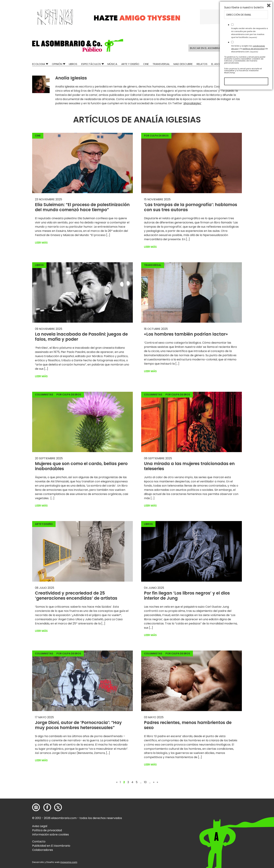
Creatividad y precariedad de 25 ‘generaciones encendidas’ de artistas (77, 596)
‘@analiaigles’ (192, 103)
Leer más (41, 243)
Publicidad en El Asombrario (51, 846)
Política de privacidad (47, 830)
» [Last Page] (157, 782)
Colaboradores (43, 850)
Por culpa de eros (156, 136)
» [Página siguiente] (154, 782)
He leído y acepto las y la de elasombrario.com (249, 825)
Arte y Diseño (130, 64)
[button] (78, 45)
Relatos (202, 64)
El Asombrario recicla (227, 64)
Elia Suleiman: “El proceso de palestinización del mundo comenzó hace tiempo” (82, 207)
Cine (146, 64)
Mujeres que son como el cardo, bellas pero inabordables (81, 466)
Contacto (39, 841)
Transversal (161, 64)
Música (112, 64)
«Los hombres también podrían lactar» (186, 334)
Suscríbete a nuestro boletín (244, 784)
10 (145, 782)
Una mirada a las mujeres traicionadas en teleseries (189, 466)
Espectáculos (91, 64)
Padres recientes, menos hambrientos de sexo (188, 725)
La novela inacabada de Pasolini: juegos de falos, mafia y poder (81, 337)
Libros (73, 64)
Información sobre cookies (51, 834)
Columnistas (44, 395)
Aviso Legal (40, 826)
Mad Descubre (183, 64)
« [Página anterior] (117, 782)
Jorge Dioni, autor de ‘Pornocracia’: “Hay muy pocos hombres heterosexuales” (78, 725)
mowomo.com (69, 862)
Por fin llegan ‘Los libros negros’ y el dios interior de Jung (187, 596)
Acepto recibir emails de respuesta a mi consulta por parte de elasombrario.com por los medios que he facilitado (250, 809)
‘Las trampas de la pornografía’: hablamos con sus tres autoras (191, 207)
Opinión (57, 64)
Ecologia (39, 64)
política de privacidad (254, 825)
